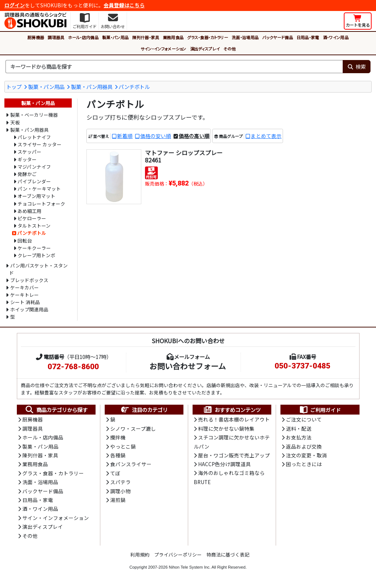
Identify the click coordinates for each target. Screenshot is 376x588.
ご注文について (304, 419)
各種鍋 (118, 455)
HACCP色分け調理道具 (224, 464)
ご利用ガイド (320, 410)
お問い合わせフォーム (188, 366)
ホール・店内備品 (83, 37)
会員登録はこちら (124, 5)
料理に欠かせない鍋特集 (226, 428)
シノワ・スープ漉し (133, 428)
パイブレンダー (34, 181)
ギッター (27, 159)
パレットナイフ (34, 137)
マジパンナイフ (34, 167)
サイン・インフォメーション (163, 49)
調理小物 (120, 491)
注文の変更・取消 (306, 455)
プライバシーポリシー (178, 555)
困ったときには (304, 464)
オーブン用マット (36, 196)
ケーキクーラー (34, 248)
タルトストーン (34, 226)
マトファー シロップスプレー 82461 (184, 156)
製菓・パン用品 (115, 37)
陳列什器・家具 (146, 37)
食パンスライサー (131, 464)
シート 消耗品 (25, 302)
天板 (15, 122)
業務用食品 (173, 37)
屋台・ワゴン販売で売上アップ (234, 455)
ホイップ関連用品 (29, 309)
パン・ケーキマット (39, 189)
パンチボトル (134, 87)
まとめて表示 (266, 136)
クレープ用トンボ (36, 255)
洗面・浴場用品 (245, 37)
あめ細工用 (29, 211)
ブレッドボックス (29, 280)
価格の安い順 (156, 136)
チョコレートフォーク (41, 204)
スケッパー (29, 152)
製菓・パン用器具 (92, 87)
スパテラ (120, 482)
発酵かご (27, 174)
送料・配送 (299, 428)
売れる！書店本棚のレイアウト (234, 419)
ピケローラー (32, 218)
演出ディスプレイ (205, 49)
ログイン (15, 5)
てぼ (115, 473)
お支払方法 (299, 437)
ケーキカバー (25, 287)
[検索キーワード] (174, 67)
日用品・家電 (308, 37)
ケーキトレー (25, 295)
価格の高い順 (194, 136)
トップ (14, 87)
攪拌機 (118, 437)
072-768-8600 (73, 367)
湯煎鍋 (118, 500)
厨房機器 (36, 37)
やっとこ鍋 (123, 446)
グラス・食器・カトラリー (208, 37)
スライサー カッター (40, 144)
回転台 (25, 241)
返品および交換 (304, 446)
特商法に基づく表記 (228, 555)
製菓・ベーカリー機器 (34, 115)
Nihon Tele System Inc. (190, 567)
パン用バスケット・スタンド (38, 269)
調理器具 (56, 37)
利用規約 (140, 555)
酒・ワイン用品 (336, 37)
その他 (229, 49)
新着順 (125, 136)
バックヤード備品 (278, 37)
